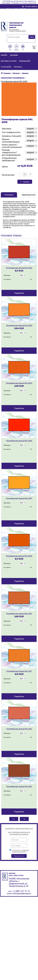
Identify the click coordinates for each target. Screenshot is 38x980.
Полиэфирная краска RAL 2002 (19, 268)
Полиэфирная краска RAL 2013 (19, 787)
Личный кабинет (31, 6)
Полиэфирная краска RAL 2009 (19, 556)
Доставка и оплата (9, 61)
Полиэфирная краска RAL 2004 (19, 383)
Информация (25, 61)
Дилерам (14, 55)
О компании (6, 67)
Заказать (25, 182)
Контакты (18, 67)
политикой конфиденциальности (20, 851)
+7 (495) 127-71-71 (21, 891)
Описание (9, 195)
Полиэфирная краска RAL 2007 (19, 498)
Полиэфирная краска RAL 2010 (19, 614)
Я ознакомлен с (19, 851)
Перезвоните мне (14, 20)
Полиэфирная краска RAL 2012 (19, 729)
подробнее (19, 293)
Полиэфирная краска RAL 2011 (19, 671)
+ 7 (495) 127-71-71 (14, 17)
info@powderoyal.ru (15, 13)
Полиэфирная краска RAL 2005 (19, 441)
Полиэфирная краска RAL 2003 (19, 326)
